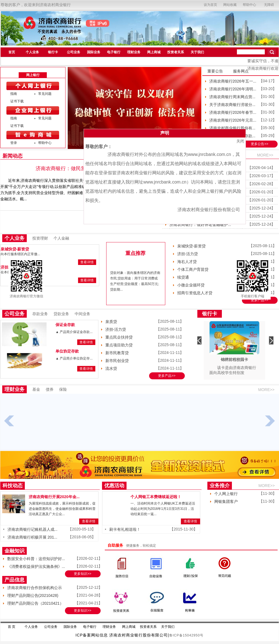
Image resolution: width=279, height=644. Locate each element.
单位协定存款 (67, 351)
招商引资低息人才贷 (195, 293)
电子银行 (114, 52)
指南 (14, 94)
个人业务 (32, 52)
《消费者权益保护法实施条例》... (36, 566)
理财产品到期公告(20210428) (33, 595)
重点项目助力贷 (119, 345)
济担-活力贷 (188, 254)
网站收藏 (230, 5)
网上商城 (154, 52)
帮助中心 (249, 5)
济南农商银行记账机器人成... (33, 529)
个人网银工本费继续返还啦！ (156, 497)
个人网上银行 (226, 494)
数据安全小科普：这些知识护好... (36, 559)
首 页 (12, 627)
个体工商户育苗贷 (193, 269)
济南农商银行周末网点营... (232, 97)
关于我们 (197, 52)
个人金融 (61, 238)
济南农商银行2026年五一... (233, 81)
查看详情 (87, 262)
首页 (12, 52)
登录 (14, 143)
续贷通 (183, 277)
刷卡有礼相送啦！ (125, 529)
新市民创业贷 (117, 361)
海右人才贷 (187, 262)
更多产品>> (259, 300)
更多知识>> (83, 574)
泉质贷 (111, 322)
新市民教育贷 (117, 353)
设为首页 (210, 5)
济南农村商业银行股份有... (232, 128)
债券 (50, 389)
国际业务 (94, 52)
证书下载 (17, 101)
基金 (36, 389)
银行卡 (53, 52)
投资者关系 (176, 52)
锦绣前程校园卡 (234, 360)
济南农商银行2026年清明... (233, 89)
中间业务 (83, 314)
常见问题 (45, 94)
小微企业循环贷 (191, 285)
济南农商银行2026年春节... (233, 112)
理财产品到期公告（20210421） (35, 603)
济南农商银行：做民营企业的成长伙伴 (78, 168)
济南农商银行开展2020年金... (54, 497)
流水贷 (111, 368)
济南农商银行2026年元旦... (233, 120)
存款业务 (40, 314)
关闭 (240, 141)
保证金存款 (65, 325)
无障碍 (269, 5)
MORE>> (265, 155)
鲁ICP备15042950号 (186, 635)
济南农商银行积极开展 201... (32, 537)
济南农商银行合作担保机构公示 (35, 588)
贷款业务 (61, 314)
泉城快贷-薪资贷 (15, 249)
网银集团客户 (226, 501)
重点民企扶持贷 (119, 337)
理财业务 (134, 52)
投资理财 (40, 238)
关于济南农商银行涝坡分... (232, 105)
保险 (63, 389)
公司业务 (74, 52)
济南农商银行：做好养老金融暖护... (200, 225)
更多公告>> (259, 144)
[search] (251, 52)
